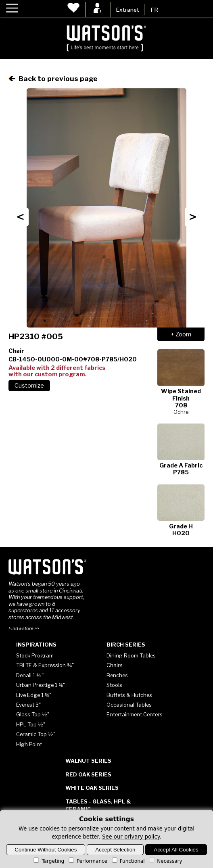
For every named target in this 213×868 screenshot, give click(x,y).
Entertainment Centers (135, 714)
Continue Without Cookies (46, 850)
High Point (29, 744)
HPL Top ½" (31, 724)
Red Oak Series (88, 774)
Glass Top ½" (33, 714)
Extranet (127, 10)
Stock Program (35, 655)
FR (154, 10)
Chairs (115, 665)
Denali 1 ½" (30, 675)
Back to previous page (53, 78)
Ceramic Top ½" (36, 734)
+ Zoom (181, 334)
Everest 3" (28, 705)
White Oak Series (92, 788)
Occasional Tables (129, 705)
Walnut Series (88, 761)
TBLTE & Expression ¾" (45, 665)
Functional (128, 861)
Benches (117, 675)
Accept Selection (115, 850)
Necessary (165, 861)
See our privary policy (131, 837)
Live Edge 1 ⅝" (34, 695)
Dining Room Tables (131, 655)
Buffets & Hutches (129, 695)
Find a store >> (24, 628)
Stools (114, 685)
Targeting (48, 861)
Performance (87, 861)
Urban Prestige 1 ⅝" (41, 685)
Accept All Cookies (176, 850)
